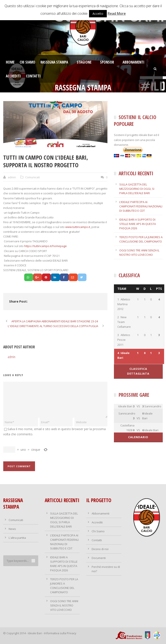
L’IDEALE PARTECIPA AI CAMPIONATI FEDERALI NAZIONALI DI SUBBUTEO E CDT (141, 206)
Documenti (99, 558)
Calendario (138, 437)
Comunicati (33, 177)
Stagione (84, 62)
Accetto (98, 14)
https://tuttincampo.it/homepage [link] (45, 246)
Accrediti (13, 76)
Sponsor (107, 62)
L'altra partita (17, 538)
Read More (117, 13)
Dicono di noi (100, 549)
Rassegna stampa (54, 62)
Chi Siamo (27, 62)
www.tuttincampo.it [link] (78, 227)
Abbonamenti (133, 62)
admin (12, 177)
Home (10, 62)
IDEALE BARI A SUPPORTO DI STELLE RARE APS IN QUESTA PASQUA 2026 (138, 224)
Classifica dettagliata (138, 371)
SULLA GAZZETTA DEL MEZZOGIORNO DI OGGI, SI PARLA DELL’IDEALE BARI (137, 189)
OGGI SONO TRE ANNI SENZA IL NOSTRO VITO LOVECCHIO (64, 605)
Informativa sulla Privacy (60, 633)
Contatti (33, 76)
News (12, 529)
